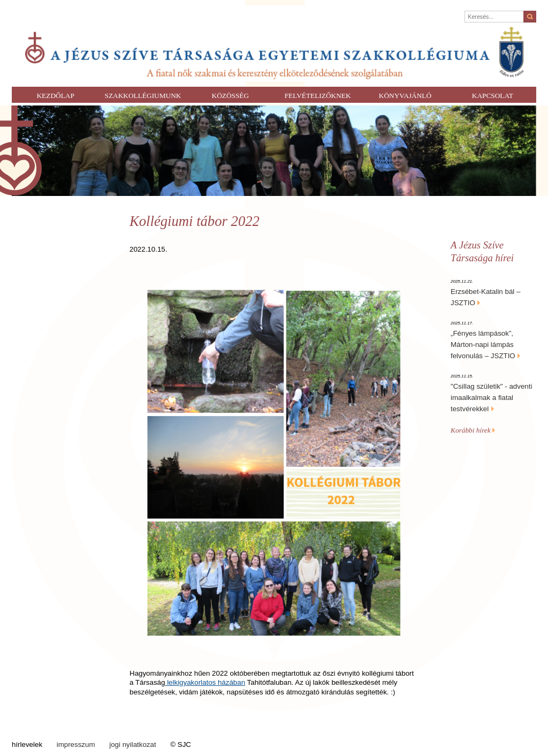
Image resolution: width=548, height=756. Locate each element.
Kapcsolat (493, 96)
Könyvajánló (405, 96)
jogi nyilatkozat (132, 744)
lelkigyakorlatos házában (205, 682)
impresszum (76, 744)
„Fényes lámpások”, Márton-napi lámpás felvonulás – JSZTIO (483, 345)
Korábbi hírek (473, 430)
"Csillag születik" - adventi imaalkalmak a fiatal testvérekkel (491, 398)
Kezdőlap (55, 96)
